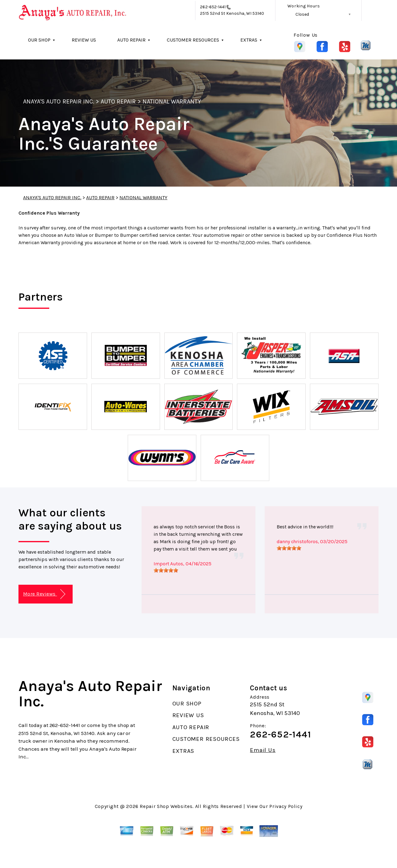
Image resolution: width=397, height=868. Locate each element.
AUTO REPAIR (131, 40)
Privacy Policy (286, 806)
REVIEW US (84, 40)
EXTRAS (249, 40)
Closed (302, 14)
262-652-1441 (213, 7)
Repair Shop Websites (166, 806)
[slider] (166, 570)
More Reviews (44, 594)
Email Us (263, 750)
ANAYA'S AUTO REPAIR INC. (59, 101)
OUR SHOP (39, 40)
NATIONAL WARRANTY (172, 101)
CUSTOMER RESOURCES (193, 40)
